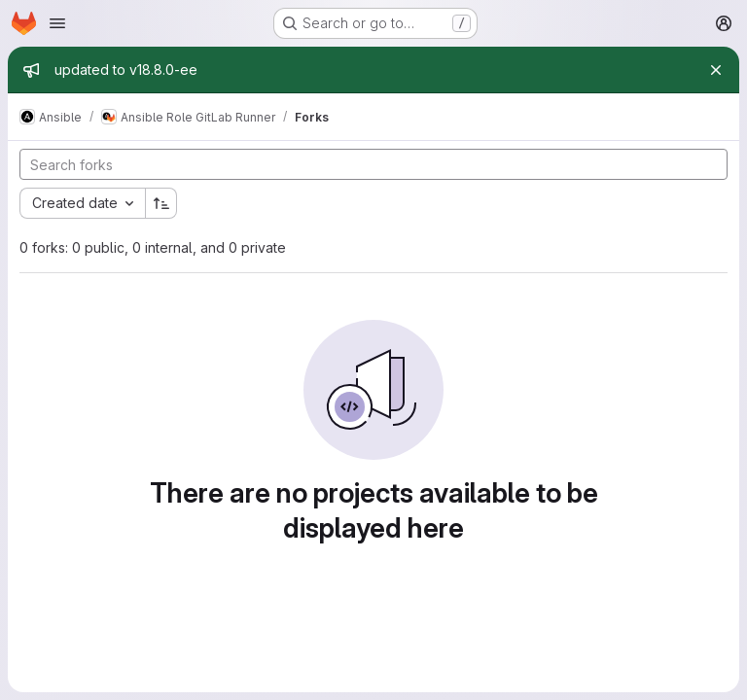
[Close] (716, 70)
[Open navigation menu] (57, 23)
